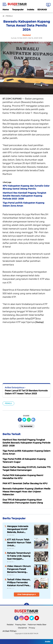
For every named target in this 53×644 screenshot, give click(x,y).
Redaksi (10, 625)
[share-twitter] (24, 420)
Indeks (31, 10)
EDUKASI (42, 10)
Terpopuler (18, 10)
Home (6, 10)
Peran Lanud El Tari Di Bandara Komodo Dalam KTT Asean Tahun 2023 (26, 392)
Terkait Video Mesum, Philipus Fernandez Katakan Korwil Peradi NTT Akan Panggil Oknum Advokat (19, 582)
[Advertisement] (26, 351)
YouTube (39, 619)
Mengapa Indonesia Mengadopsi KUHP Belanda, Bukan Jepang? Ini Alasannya (19, 529)
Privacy (32, 628)
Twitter (33, 619)
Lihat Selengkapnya (26, 594)
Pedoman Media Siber (37, 625)
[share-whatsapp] (29, 420)
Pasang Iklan (21, 625)
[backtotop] (27, 605)
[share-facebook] (20, 420)
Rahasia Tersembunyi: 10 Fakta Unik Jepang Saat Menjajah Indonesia (19, 556)
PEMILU (8, 403)
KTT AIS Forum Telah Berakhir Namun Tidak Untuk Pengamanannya (19, 543)
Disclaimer (22, 628)
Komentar (26, 426)
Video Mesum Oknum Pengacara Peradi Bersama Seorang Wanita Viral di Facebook (19, 569)
